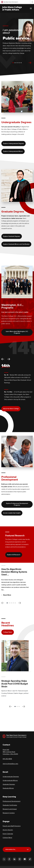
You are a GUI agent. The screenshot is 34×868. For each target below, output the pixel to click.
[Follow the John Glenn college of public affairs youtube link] (25, 859)
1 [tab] (13, 63)
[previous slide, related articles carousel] (10, 706)
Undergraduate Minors (10, 780)
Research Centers (9, 813)
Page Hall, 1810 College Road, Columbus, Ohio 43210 (10, 752)
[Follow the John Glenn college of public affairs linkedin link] (14, 859)
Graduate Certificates (10, 805)
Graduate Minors (8, 788)
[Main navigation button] (31, 8)
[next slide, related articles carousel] (24, 706)
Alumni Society (8, 830)
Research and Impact (10, 809)
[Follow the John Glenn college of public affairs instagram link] (20, 859)
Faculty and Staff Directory (12, 826)
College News (7, 838)
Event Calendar (8, 834)
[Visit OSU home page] (15, 736)
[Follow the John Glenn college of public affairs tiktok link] (30, 859)
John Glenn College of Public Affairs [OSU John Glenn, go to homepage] (12, 8)
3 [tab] (17, 63)
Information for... (11, 849)
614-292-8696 (7, 759)
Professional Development (12, 801)
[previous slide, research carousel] (3, 603)
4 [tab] (19, 63)
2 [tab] (15, 63)
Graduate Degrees (9, 784)
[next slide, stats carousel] (9, 359)
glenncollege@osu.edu (10, 764)
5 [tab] (21, 63)
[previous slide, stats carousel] (3, 359)
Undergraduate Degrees (11, 777)
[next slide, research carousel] (20, 603)
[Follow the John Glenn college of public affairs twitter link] (4, 859)
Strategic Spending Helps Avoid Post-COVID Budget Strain (15, 684)
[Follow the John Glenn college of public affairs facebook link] (9, 859)
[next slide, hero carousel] (30, 63)
